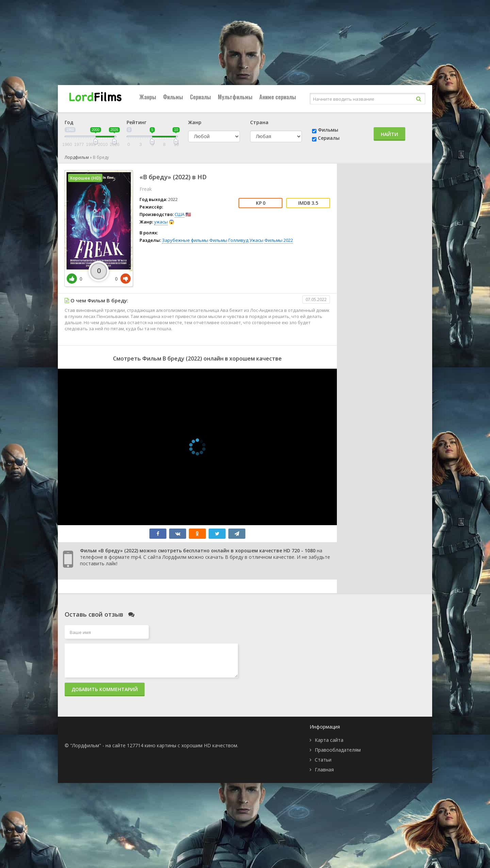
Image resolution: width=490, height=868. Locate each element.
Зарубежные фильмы (185, 240)
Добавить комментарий (105, 689)
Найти (389, 134)
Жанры (148, 97)
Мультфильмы (235, 97)
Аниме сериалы (278, 97)
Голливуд (238, 240)
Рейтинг (136, 122)
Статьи (323, 760)
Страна (259, 122)
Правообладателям (338, 750)
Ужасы (256, 240)
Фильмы (173, 97)
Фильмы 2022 (279, 240)
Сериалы (200, 97)
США (179, 214)
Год (69, 122)
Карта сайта (329, 740)
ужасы (161, 222)
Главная (324, 770)
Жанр (195, 122)
